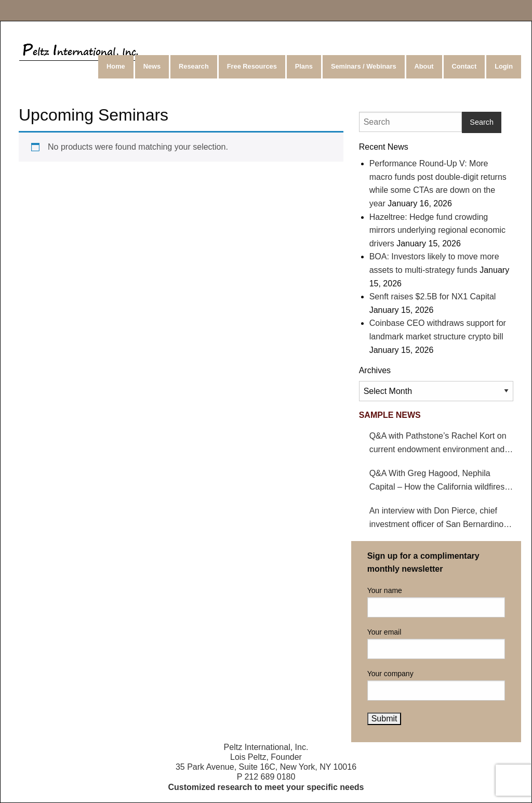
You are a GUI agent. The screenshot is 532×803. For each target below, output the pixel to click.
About (424, 66)
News (152, 66)
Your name (436, 602)
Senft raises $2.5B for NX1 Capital (433, 297)
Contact (464, 66)
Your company (436, 685)
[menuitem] (117, 67)
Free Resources (252, 66)
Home (116, 66)
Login (504, 66)
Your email (436, 643)
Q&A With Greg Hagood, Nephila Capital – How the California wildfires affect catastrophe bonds (437, 481)
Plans (304, 66)
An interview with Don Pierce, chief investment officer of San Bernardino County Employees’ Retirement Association (437, 518)
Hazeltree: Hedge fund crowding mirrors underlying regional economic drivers (437, 230)
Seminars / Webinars (364, 66)
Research (194, 66)
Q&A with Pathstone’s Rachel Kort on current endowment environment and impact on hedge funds (438, 444)
